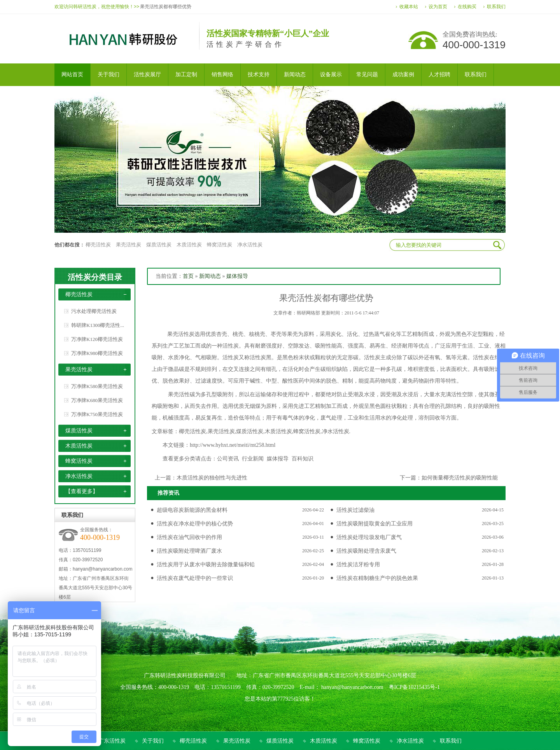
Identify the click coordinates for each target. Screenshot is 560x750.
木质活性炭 (189, 245)
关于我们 (153, 741)
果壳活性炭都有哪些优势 (166, 7)
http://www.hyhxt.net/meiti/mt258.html (233, 445)
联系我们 (496, 7)
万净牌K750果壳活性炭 (97, 414)
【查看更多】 (82, 491)
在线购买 (467, 7)
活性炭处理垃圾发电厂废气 (369, 537)
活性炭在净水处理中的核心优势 (195, 524)
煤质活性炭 (159, 245)
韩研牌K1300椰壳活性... (98, 325)
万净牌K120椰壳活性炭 (97, 339)
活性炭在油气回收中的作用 (189, 537)
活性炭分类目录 (95, 277)
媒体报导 (237, 276)
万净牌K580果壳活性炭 (97, 386)
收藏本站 (409, 7)
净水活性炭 (250, 245)
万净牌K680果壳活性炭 (97, 400)
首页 (188, 276)
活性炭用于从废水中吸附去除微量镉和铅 (206, 565)
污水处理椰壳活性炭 (94, 311)
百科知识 (303, 459)
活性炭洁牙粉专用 (358, 565)
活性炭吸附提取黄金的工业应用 (374, 524)
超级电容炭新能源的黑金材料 (192, 510)
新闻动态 (210, 276)
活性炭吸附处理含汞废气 (366, 551)
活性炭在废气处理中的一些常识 (195, 578)
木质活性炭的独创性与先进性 (212, 478)
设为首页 (438, 7)
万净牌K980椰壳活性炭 (97, 353)
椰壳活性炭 (98, 245)
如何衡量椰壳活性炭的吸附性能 (460, 478)
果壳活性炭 (129, 245)
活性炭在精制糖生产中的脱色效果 (377, 578)
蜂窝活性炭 (220, 245)
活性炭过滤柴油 (355, 510)
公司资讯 (228, 459)
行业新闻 (253, 459)
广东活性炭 (112, 741)
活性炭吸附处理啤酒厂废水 (189, 551)
